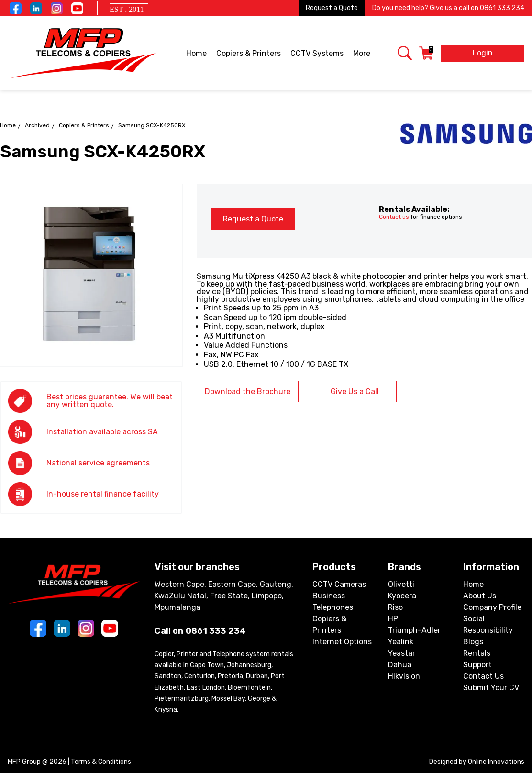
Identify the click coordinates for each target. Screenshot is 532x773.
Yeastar (402, 653)
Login (483, 53)
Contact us (394, 217)
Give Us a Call (355, 392)
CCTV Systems (318, 54)
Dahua (400, 665)
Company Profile (492, 607)
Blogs (473, 642)
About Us (480, 596)
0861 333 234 (502, 8)
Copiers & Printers (249, 54)
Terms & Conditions (101, 762)
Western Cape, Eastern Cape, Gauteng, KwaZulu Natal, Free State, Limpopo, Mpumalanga (224, 596)
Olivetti (401, 584)
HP (393, 619)
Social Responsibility (488, 624)
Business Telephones (333, 602)
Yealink (401, 642)
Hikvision (404, 676)
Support (477, 665)
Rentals (477, 653)
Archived (37, 125)
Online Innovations (496, 762)
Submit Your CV (491, 688)
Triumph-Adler (414, 630)
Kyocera (402, 596)
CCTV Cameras (339, 584)
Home (196, 53)
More (362, 54)
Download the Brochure (248, 392)
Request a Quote (332, 8)
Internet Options (342, 642)
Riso (395, 607)
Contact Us (483, 676)
